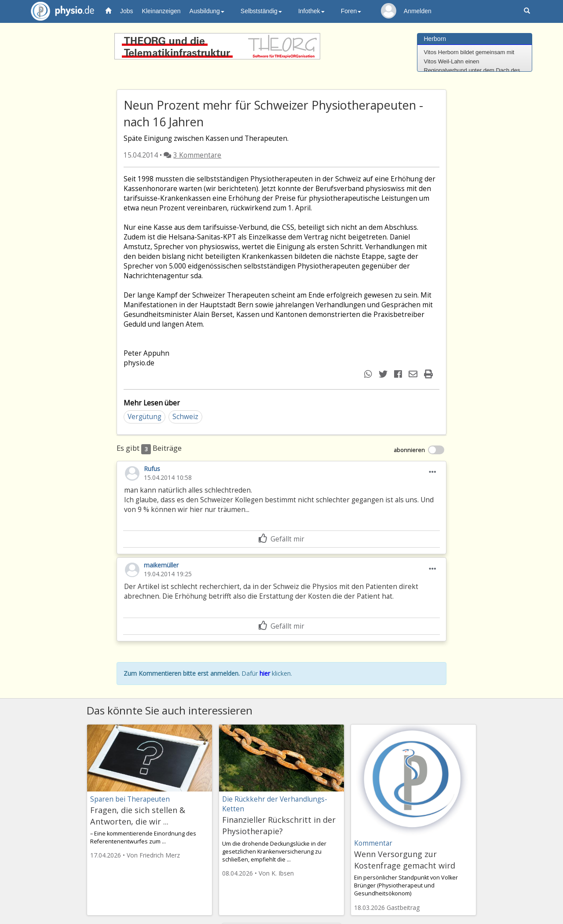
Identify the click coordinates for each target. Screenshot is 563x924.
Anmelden (418, 11)
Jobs (127, 11)
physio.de (59, 11)
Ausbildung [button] (207, 11)
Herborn (435, 39)
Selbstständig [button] (261, 11)
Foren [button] (351, 11)
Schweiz (185, 417)
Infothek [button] (311, 11)
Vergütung (144, 417)
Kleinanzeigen (161, 11)
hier (265, 673)
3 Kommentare (197, 155)
